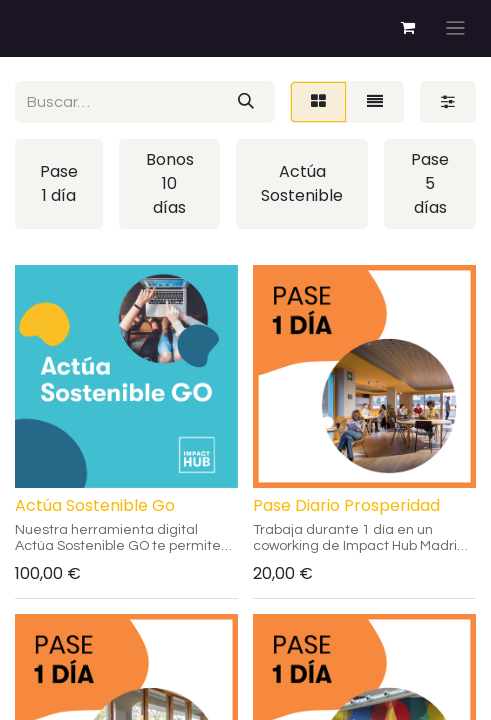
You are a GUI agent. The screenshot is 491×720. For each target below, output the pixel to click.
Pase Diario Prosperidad (346, 505)
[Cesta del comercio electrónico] (408, 28)
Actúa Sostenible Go (95, 505)
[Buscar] (246, 102)
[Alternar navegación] (455, 28)
